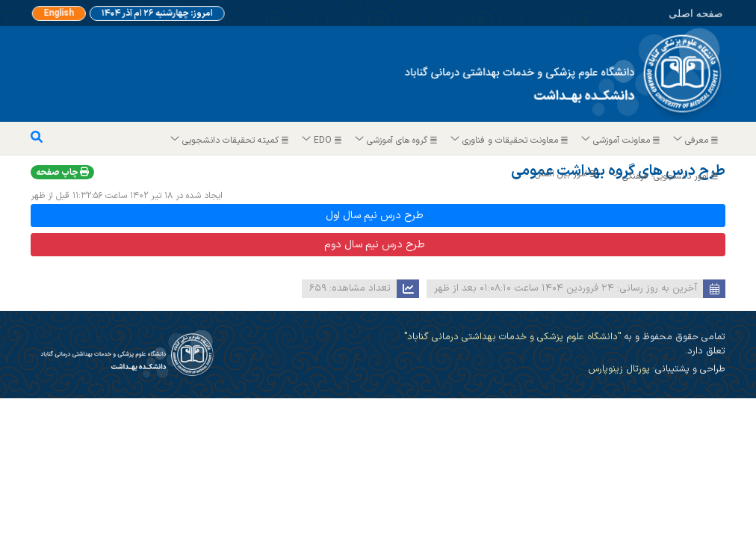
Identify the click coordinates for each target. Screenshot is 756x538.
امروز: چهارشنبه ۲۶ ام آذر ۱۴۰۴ (155, 13)
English (68, 13)
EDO (322, 140)
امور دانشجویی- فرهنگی (665, 176)
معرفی (696, 140)
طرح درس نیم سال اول (375, 216)
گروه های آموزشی (397, 140)
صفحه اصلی (673, 12)
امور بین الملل (568, 174)
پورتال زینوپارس (619, 369)
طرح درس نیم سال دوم (375, 245)
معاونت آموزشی (621, 140)
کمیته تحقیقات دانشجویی (230, 140)
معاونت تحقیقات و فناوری (510, 140)
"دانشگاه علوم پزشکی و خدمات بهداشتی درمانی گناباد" (512, 337)
